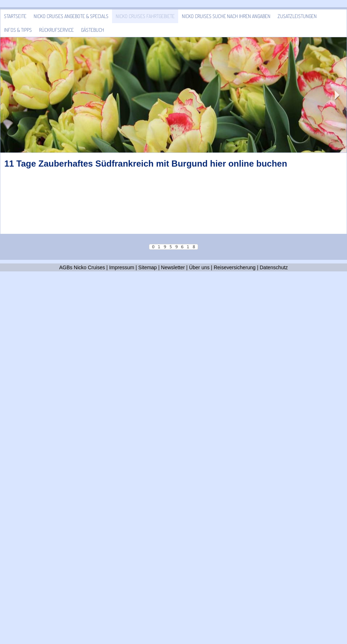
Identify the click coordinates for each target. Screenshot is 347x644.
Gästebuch (93, 30)
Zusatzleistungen (297, 16)
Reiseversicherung (235, 267)
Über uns (199, 267)
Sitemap (148, 267)
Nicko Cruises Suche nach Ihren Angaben (226, 16)
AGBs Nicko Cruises (82, 267)
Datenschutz (274, 267)
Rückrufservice (56, 30)
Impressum (122, 267)
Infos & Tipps (18, 30)
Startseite (15, 16)
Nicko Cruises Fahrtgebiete (145, 16)
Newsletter (173, 267)
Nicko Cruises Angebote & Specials (71, 16)
